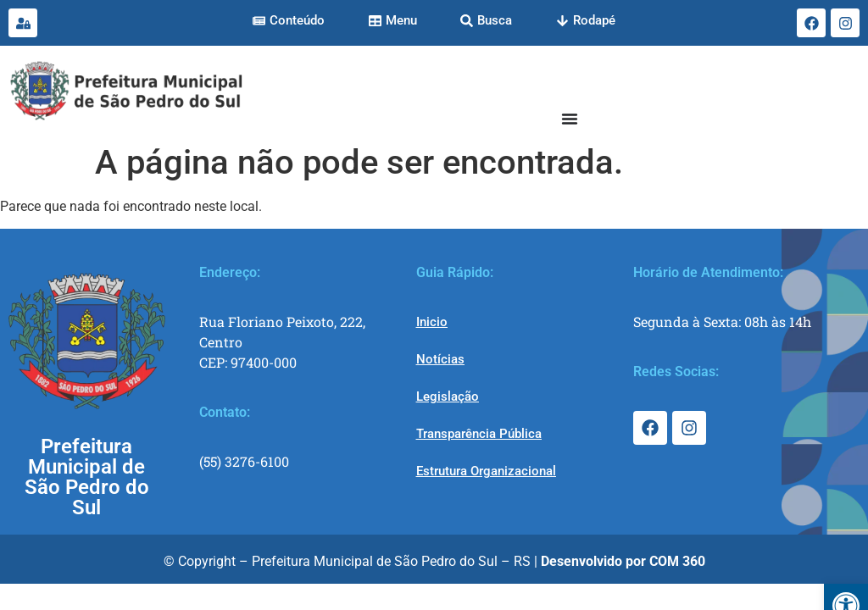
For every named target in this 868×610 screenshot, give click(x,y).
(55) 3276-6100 (244, 461)
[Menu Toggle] (570, 119)
